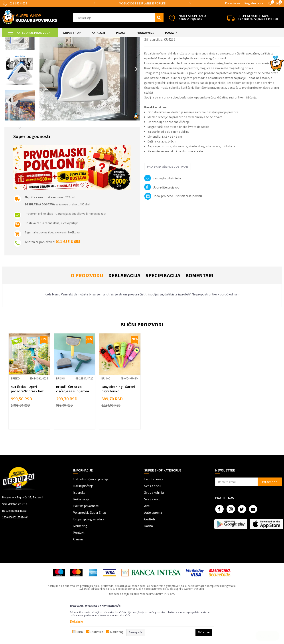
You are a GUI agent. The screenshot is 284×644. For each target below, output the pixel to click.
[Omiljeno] (270, 4)
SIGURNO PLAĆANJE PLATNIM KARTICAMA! (142, 3)
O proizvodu (87, 312)
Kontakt (79, 570)
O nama (78, 576)
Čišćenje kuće (75, 40)
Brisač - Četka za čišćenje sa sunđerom (73, 426)
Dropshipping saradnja (89, 556)
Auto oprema (153, 550)
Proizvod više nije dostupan (168, 204)
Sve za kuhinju (154, 530)
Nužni (80, 632)
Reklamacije (81, 536)
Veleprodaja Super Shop (90, 550)
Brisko (90, 40)
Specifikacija (163, 312)
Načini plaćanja (83, 523)
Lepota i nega (154, 516)
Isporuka (79, 530)
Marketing (80, 563)
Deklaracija (124, 312)
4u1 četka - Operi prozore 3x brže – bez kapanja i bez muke (27, 428)
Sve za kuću (152, 536)
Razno (149, 563)
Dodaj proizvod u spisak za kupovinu (173, 233)
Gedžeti (150, 556)
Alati (147, 543)
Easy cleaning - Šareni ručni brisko (118, 426)
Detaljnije (76, 621)
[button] (118, 18)
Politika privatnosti (86, 543)
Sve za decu (152, 523)
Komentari (199, 312)
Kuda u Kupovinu (13, 40)
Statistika (97, 632)
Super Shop (33, 40)
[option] (142, 3)
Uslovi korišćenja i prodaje (91, 516)
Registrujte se (254, 3)
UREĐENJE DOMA (54, 40)
